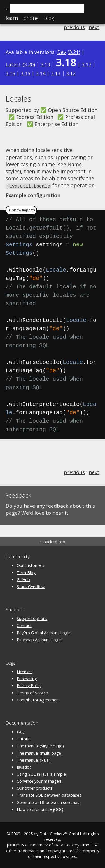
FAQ (21, 732)
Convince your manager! (39, 781)
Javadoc (24, 767)
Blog (49, 18)
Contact (24, 625)
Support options (32, 618)
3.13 (56, 73)
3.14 (41, 73)
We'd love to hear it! (45, 512)
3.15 (25, 73)
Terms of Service (32, 692)
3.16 (10, 73)
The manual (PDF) (34, 760)
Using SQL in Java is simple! (42, 774)
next (94, 27)
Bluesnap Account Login (39, 639)
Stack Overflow (31, 586)
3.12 (71, 73)
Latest (13, 64)
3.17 (87, 64)
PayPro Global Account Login (44, 632)
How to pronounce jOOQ (40, 809)
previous (74, 27)
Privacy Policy (29, 685)
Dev (62, 52)
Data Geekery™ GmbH (60, 833)
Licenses (25, 671)
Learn (12, 18)
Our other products (35, 788)
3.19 (45, 64)
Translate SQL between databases (49, 795)
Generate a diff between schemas (48, 802)
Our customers (31, 565)
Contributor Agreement (39, 699)
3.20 (29, 64)
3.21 (74, 52)
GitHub (23, 579)
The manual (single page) (40, 746)
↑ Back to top (52, 541)
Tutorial (24, 739)
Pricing (31, 18)
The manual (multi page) (40, 753)
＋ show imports (21, 210)
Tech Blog (26, 572)
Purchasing (27, 678)
